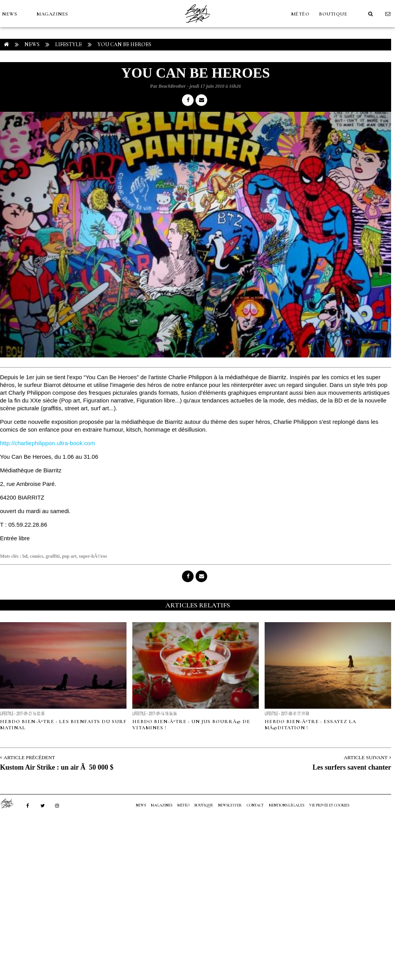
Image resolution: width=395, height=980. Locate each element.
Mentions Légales (287, 805)
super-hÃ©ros (93, 556)
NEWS (10, 14)
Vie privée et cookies (329, 805)
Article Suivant (366, 757)
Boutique (333, 14)
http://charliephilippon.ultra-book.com (48, 443)
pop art (69, 556)
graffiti (53, 556)
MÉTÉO (300, 14)
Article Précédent (29, 757)
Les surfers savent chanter (352, 767)
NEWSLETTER (230, 805)
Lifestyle (68, 44)
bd (25, 556)
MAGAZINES (52, 14)
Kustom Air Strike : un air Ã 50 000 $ (57, 767)
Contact (255, 805)
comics (37, 556)
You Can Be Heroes (124, 44)
